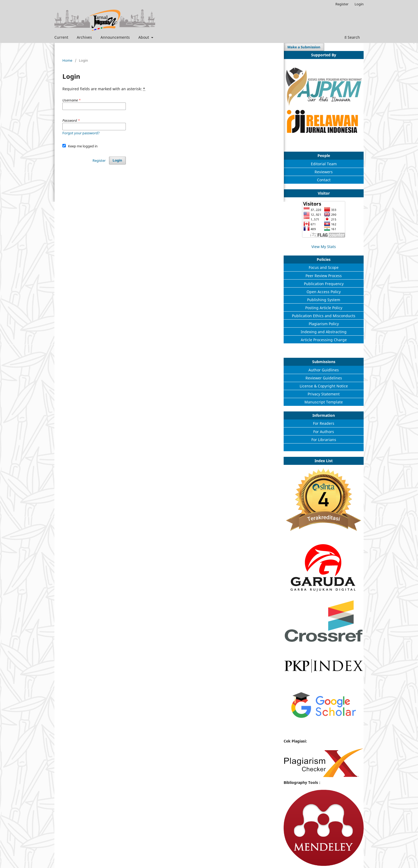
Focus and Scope (324, 267)
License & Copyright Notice (324, 386)
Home (67, 60)
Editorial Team (324, 164)
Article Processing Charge (324, 340)
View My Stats (324, 247)
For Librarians (324, 440)
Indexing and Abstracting (324, 332)
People (324, 156)
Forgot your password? (81, 133)
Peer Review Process (324, 276)
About (144, 37)
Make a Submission (304, 47)
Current (61, 37)
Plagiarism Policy (324, 324)
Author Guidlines (324, 370)
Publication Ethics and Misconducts (324, 316)
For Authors (324, 432)
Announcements (115, 37)
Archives (84, 37)
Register (342, 4)
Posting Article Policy (324, 308)
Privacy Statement (324, 394)
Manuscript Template (324, 402)
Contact (324, 180)
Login (359, 4)
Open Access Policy (324, 292)
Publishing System (324, 300)
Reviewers (324, 172)
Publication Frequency (324, 284)
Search (352, 37)
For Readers (324, 423)
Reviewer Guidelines (324, 378)
